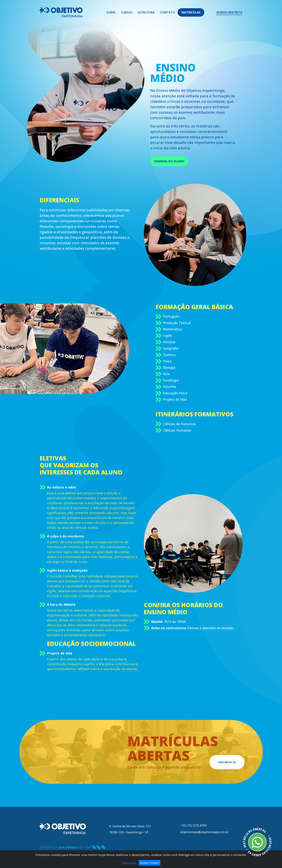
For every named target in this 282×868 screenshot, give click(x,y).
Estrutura (146, 12)
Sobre (111, 12)
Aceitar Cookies (150, 863)
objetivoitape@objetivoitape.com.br (204, 832)
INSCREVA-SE (227, 762)
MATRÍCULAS (191, 12)
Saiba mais (129, 863)
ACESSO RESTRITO (229, 12)
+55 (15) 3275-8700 (193, 825)
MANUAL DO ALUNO (169, 161)
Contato (168, 12)
